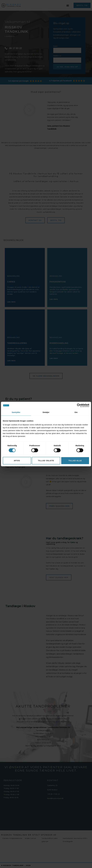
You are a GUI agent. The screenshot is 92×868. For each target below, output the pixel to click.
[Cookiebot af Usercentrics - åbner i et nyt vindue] (79, 405)
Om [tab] (76, 412)
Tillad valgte (46, 461)
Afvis (17, 461)
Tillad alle (75, 461)
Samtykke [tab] (16, 412)
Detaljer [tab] (46, 412)
